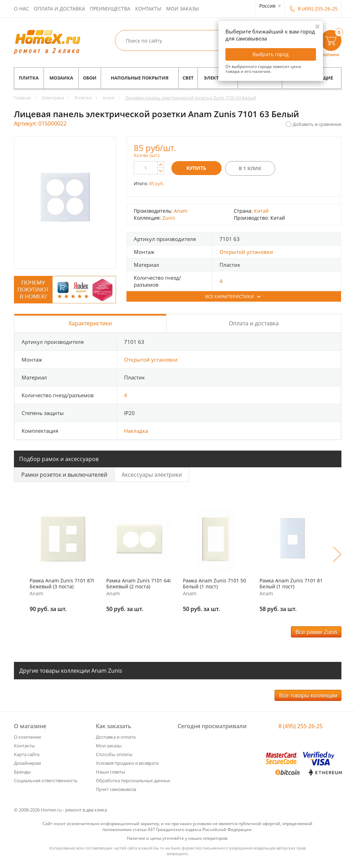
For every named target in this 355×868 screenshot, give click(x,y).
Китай (261, 211)
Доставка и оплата (116, 737)
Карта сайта (27, 754)
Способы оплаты (114, 754)
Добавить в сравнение (317, 124)
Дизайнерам (28, 763)
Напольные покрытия (140, 78)
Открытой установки (246, 252)
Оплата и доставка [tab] (254, 323)
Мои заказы (183, 9)
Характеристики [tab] (90, 323)
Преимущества (110, 9)
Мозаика (61, 78)
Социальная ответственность (46, 780)
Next (337, 554)
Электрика (218, 78)
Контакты (148, 9)
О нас (21, 9)
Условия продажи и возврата (127, 763)
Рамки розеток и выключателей (64, 475)
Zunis (169, 218)
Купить (196, 168)
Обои (90, 78)
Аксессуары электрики (152, 475)
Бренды (22, 772)
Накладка (136, 431)
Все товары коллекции (308, 696)
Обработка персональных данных (133, 780)
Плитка (29, 78)
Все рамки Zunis (316, 632)
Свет (188, 78)
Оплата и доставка (59, 9)
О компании (27, 737)
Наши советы (110, 772)
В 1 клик (250, 168)
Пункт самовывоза (116, 789)
